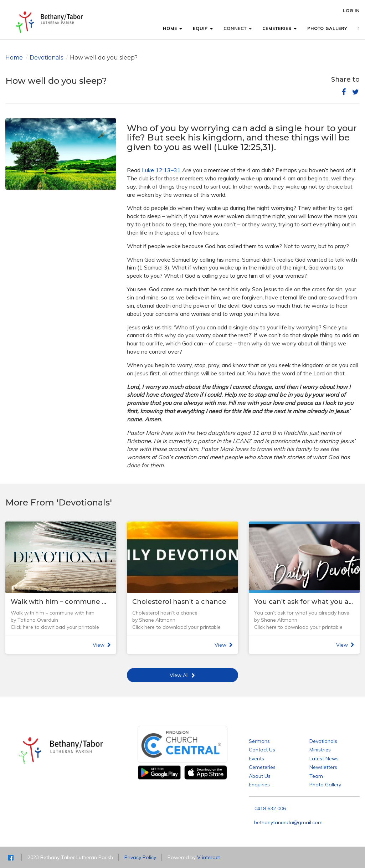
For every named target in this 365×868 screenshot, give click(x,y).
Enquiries (259, 785)
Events (256, 759)
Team (316, 776)
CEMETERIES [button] (279, 28)
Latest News (324, 759)
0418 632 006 (270, 808)
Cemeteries (262, 767)
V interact (209, 857)
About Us (260, 776)
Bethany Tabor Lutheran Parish (285, 729)
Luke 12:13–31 (161, 170)
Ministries (320, 750)
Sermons (259, 741)
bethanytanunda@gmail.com (288, 822)
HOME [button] (173, 28)
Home (14, 58)
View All (182, 675)
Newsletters (323, 767)
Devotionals (46, 58)
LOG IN (351, 11)
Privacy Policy (140, 857)
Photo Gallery (325, 785)
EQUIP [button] (203, 28)
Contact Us (262, 750)
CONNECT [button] (238, 28)
